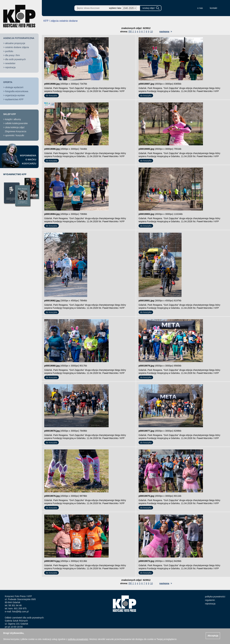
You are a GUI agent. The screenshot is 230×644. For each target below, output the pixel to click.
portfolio (9, 51)
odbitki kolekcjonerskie (16, 123)
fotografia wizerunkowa (17, 91)
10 (151, 32)
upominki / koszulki (15, 135)
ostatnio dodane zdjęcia (17, 47)
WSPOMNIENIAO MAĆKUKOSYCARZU (28, 160)
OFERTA (8, 82)
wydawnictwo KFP (14, 99)
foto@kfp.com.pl (20, 612)
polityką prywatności (78, 639)
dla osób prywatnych (15, 59)
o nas (200, 8)
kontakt (214, 8)
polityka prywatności (215, 597)
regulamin (210, 600)
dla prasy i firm (12, 55)
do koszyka (52, 96)
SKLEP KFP (9, 114)
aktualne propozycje (15, 43)
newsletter (10, 63)
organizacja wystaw (15, 95)
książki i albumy (13, 119)
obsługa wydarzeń (14, 87)
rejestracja (10, 67)
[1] (130, 32)
